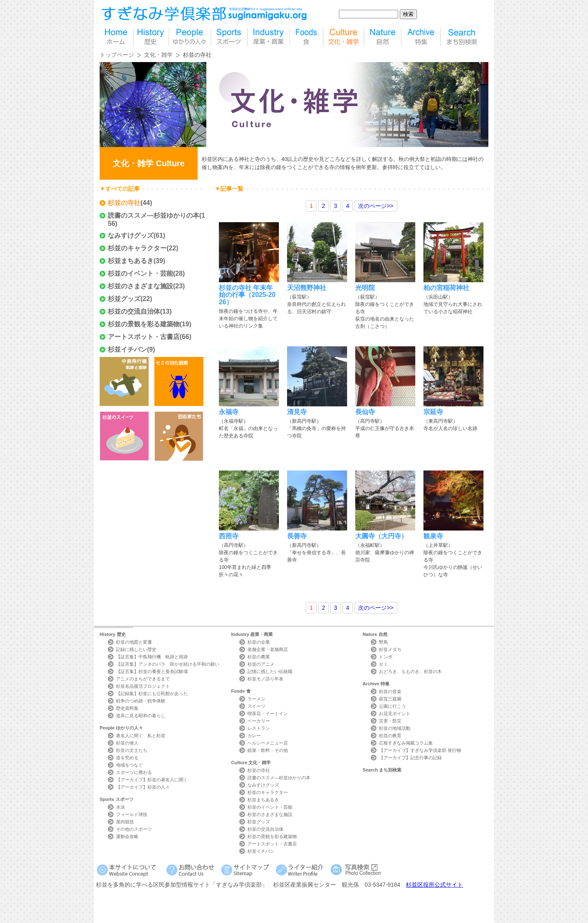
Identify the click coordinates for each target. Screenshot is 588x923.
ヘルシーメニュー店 (268, 743)
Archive (376, 684)
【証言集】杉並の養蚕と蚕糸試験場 (152, 671)
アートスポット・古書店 (144, 337)
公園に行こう (392, 706)
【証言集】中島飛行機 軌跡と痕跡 (152, 657)
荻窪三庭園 (390, 699)
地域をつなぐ (129, 765)
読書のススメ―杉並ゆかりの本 (154, 215)
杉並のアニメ (261, 664)
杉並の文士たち (132, 750)
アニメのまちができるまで (143, 679)
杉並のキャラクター (137, 248)
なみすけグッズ (131, 235)
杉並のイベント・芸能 (140, 273)
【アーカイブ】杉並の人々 (143, 787)
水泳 (120, 807)
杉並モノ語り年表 (265, 679)
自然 (383, 37)
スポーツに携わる (134, 772)
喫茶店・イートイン (268, 713)
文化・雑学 (158, 55)
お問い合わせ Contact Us (192, 870)
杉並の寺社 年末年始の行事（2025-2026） (247, 295)
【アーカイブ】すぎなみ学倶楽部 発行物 (420, 750)
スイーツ (256, 706)
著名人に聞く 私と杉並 (141, 736)
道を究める (127, 758)
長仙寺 (365, 412)
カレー (254, 736)
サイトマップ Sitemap (246, 870)
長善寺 (297, 536)
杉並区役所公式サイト (434, 885)
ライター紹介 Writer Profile (301, 870)
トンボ (386, 657)
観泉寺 (433, 536)
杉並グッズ (124, 299)
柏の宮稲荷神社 (446, 288)
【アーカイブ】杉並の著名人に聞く (152, 780)
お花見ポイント (395, 713)
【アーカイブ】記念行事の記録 (410, 758)
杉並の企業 (259, 642)
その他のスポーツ (134, 829)
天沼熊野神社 (307, 288)
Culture (251, 762)
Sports (117, 799)
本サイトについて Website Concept (130, 870)
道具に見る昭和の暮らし (141, 716)
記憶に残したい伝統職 (270, 671)
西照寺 (229, 536)
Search (382, 770)
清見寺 (297, 412)
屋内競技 (125, 822)
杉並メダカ (390, 649)
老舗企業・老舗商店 (268, 649)
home (116, 37)
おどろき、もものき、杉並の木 (410, 671)
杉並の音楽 (390, 691)
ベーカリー (259, 721)
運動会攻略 (127, 836)
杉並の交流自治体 (134, 311)
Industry (252, 634)
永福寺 (229, 412)
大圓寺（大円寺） (381, 536)
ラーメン (256, 699)
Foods (241, 691)
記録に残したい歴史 (136, 649)
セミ (383, 664)
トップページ (117, 55)
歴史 (151, 37)
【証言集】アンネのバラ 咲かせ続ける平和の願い (168, 664)
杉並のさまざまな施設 (140, 286)
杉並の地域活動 (395, 728)
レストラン (259, 728)
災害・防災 (390, 721)
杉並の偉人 (127, 743)
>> (376, 206)
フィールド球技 (132, 814)
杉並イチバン (127, 349)
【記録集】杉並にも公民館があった (152, 693)
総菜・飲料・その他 (268, 750)
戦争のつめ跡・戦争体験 (141, 701)
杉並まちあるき (131, 261)
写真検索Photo (356, 870)
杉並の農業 (259, 657)
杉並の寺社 (124, 203)
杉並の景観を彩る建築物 (144, 324)
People (121, 728)
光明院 (365, 288)
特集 (421, 37)
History (113, 634)
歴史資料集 (127, 708)
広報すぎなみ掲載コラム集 (406, 743)
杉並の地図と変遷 (134, 642)
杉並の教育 (390, 736)
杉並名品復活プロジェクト (143, 686)
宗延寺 (433, 412)
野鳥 (383, 642)
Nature (375, 634)
